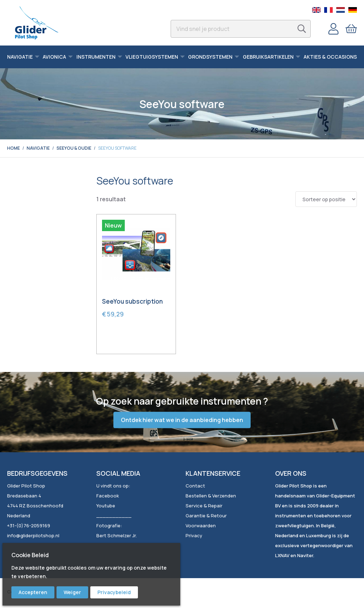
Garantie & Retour (206, 516)
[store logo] (36, 23)
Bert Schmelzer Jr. (117, 535)
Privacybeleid (114, 592)
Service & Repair (204, 506)
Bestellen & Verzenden (211, 496)
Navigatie (38, 148)
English (316, 10)
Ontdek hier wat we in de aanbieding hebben (182, 420)
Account (333, 29)
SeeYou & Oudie (74, 148)
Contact (195, 486)
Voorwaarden (201, 526)
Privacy (194, 535)
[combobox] (241, 29)
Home (14, 148)
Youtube (106, 506)
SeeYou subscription (132, 301)
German (353, 10)
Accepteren (33, 592)
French (328, 10)
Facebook (108, 496)
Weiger (72, 592)
